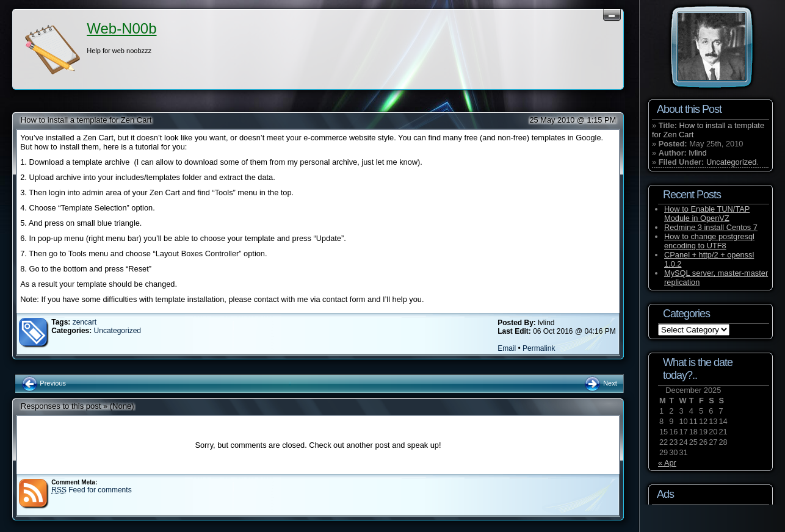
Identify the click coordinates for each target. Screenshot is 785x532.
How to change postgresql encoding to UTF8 (709, 241)
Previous (44, 383)
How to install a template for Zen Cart (86, 120)
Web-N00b (121, 28)
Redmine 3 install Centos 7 (711, 227)
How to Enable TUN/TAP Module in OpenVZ (707, 214)
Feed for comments (91, 490)
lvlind (697, 153)
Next (600, 383)
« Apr (667, 463)
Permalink (539, 348)
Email (507, 348)
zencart (85, 322)
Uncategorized (118, 331)
